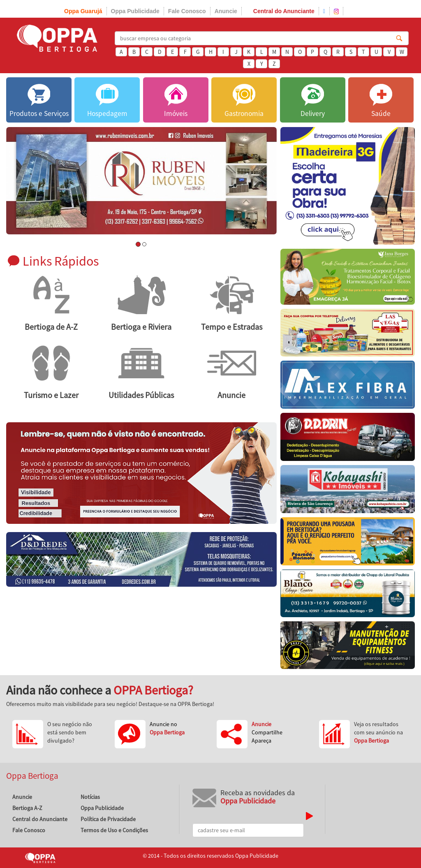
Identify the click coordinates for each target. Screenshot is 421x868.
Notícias (90, 797)
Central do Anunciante (284, 11)
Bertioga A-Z (27, 808)
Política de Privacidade (108, 819)
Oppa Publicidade (135, 11)
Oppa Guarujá (83, 11)
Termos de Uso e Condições (114, 830)
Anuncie (226, 11)
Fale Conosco (187, 11)
